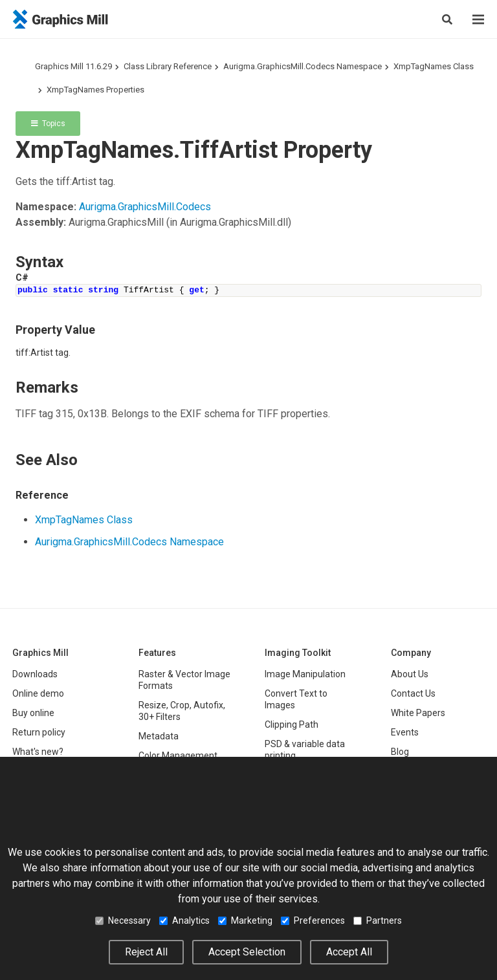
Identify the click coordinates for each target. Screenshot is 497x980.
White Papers (418, 713)
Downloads (35, 674)
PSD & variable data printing (305, 750)
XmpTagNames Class (434, 66)
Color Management (178, 756)
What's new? (38, 752)
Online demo (38, 693)
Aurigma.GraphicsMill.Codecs (145, 207)
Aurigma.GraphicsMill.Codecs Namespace (303, 66)
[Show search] (447, 19)
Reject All (146, 952)
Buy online (33, 713)
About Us (410, 674)
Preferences (313, 920)
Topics (48, 124)
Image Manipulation (305, 674)
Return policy (39, 732)
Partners (378, 920)
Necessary (123, 920)
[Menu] (478, 19)
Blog (400, 752)
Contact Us (413, 693)
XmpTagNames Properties (95, 90)
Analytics (184, 920)
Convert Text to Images (296, 699)
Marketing (245, 920)
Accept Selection (247, 952)
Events (405, 732)
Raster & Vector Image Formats (184, 680)
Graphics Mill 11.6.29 (73, 66)
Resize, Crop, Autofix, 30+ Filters (182, 711)
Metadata (159, 736)
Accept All (349, 952)
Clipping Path (292, 724)
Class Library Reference (168, 66)
